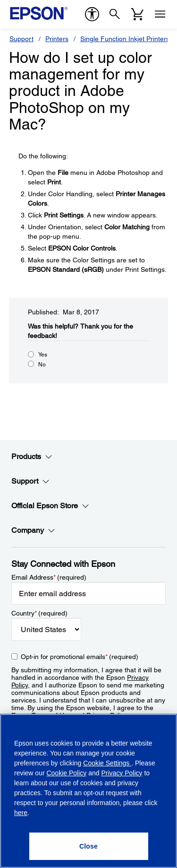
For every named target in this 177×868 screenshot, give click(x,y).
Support (21, 39)
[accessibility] (92, 14)
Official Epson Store (50, 506)
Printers (57, 39)
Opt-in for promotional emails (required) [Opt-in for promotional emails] (80, 657)
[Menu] (160, 14)
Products (32, 457)
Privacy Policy (122, 773)
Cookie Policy (66, 773)
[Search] (115, 14)
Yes (43, 355)
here (21, 813)
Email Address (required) (49, 577)
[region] (88, 791)
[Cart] (137, 14)
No (42, 365)
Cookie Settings (107, 763)
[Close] (89, 846)
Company (33, 530)
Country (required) (39, 613)
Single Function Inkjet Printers (125, 39)
